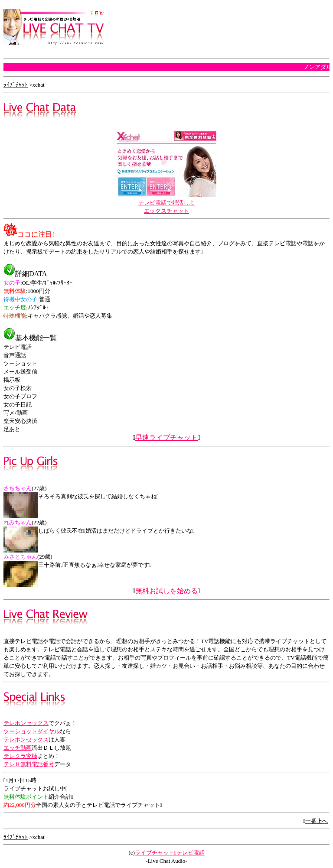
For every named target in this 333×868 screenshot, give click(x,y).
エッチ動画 (18, 748)
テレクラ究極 (20, 756)
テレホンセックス (26, 723)
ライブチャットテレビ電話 (170, 853)
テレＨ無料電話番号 (29, 764)
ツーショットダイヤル (32, 731)
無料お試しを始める (166, 591)
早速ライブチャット (166, 437)
